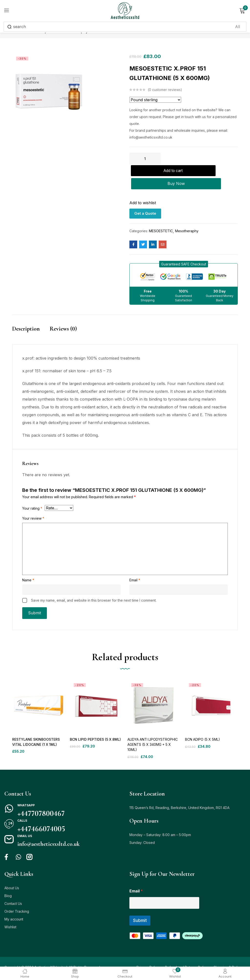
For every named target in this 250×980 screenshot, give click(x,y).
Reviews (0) (63, 318)
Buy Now (184, 172)
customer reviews (165, 90)
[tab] (31, 323)
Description (26, 318)
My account (14, 908)
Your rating (32, 497)
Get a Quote (145, 202)
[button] (184, 253)
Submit (140, 909)
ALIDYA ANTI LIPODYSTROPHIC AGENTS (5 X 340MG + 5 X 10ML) (153, 733)
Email (135, 569)
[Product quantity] (145, 159)
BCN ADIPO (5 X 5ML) (203, 728)
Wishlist (10, 916)
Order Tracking (17, 900)
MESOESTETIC (161, 220)
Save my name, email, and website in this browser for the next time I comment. (94, 589)
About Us (12, 877)
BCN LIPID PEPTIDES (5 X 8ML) (95, 728)
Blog (8, 885)
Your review (33, 507)
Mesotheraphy (187, 220)
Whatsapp (26, 794)
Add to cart (200, 159)
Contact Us (13, 893)
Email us (25, 825)
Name (28, 569)
